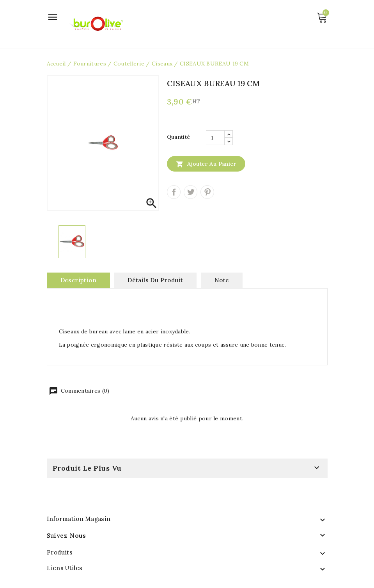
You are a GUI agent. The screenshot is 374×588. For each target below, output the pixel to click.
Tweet (191, 192)
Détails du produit (155, 280)
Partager (174, 192)
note (222, 280)
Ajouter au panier (206, 164)
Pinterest (207, 192)
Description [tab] (78, 280)
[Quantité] (215, 138)
